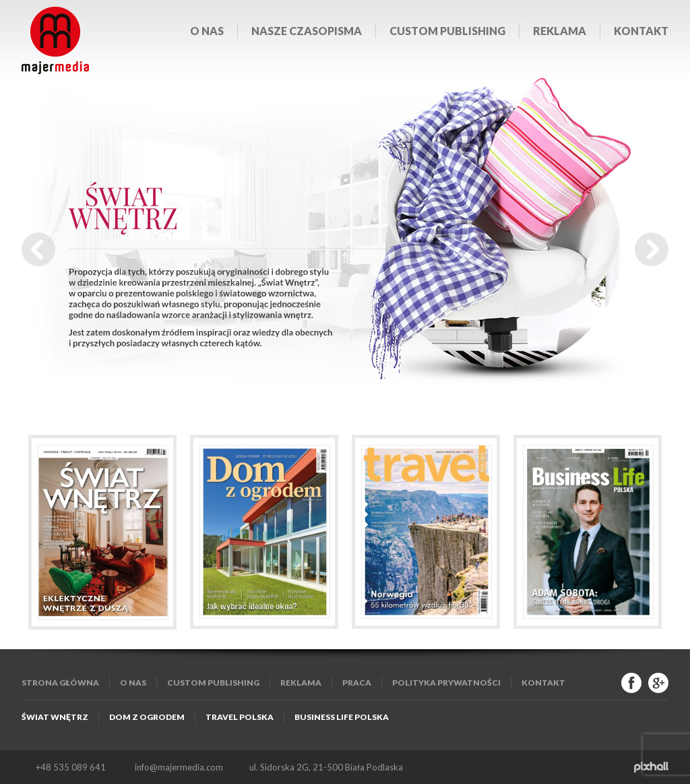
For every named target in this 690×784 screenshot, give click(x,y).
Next (652, 249)
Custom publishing (447, 31)
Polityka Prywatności (446, 683)
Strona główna (60, 683)
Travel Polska (240, 717)
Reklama (560, 31)
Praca (357, 683)
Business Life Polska (342, 717)
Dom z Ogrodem (147, 717)
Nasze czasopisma (307, 31)
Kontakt (641, 31)
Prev (38, 249)
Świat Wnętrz (55, 717)
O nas (207, 31)
